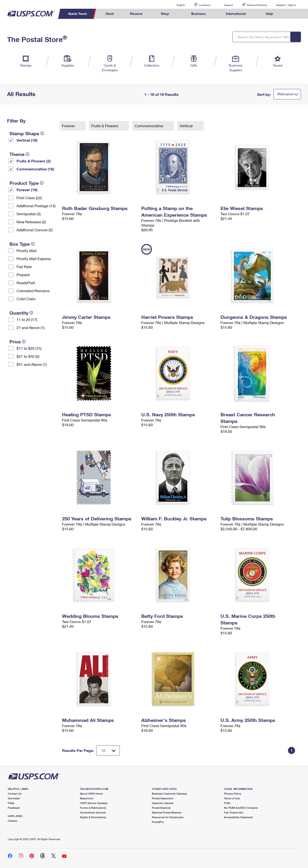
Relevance (285, 94)
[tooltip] (42, 133)
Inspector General (163, 803)
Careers (12, 821)
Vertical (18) (27, 140)
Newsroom (87, 798)
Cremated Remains (33, 291)
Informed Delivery (257, 5)
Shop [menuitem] (165, 14)
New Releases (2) (31, 222)
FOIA (227, 803)
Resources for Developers (168, 817)
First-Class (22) (29, 198)
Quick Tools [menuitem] (78, 14)
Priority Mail (27, 251)
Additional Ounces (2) (35, 230)
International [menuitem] (236, 14)
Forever (69, 126)
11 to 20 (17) (27, 319)
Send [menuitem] (110, 14)
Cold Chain (26, 299)
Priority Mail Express (34, 259)
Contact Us (15, 794)
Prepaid (23, 275)
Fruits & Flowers (105, 126)
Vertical (187, 126)
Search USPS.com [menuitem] (290, 14)
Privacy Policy (233, 794)
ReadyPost (26, 283)
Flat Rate (24, 267)
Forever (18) (27, 190)
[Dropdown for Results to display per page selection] (108, 750)
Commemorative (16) (35, 169)
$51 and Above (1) (32, 364)
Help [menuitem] (269, 14)
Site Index (14, 798)
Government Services (93, 812)
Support (229, 5)
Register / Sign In (286, 5)
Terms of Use (232, 798)
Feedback (14, 808)
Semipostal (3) (29, 214)
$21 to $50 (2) (28, 356)
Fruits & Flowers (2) (34, 161)
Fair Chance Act (234, 812)
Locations (204, 5)
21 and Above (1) (31, 327)
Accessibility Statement (238, 817)
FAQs (11, 803)
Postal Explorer (161, 808)
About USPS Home (91, 794)
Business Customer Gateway (169, 794)
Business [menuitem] (199, 14)
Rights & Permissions (93, 817)
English (176, 5)
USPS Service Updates (94, 803)
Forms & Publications (93, 808)
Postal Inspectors (163, 798)
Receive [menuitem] (136, 14)
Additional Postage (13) (36, 206)
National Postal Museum (167, 812)
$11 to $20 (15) (29, 348)
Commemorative (149, 126)
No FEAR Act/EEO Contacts (241, 808)
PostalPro (158, 822)
